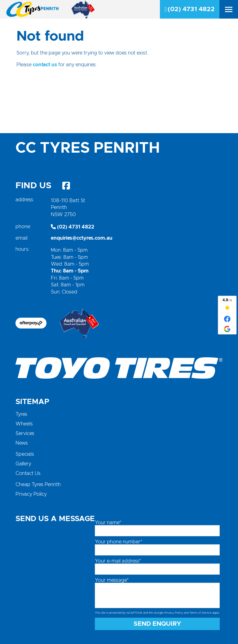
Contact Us (28, 473)
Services (25, 433)
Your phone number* (119, 542)
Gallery (23, 464)
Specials (25, 454)
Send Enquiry (157, 624)
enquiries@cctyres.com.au (82, 238)
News (22, 443)
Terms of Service (200, 613)
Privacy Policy (31, 494)
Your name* (108, 523)
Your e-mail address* (118, 561)
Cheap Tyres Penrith (38, 485)
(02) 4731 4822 (190, 9)
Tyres (21, 414)
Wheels (24, 424)
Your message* (112, 580)
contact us (45, 65)
